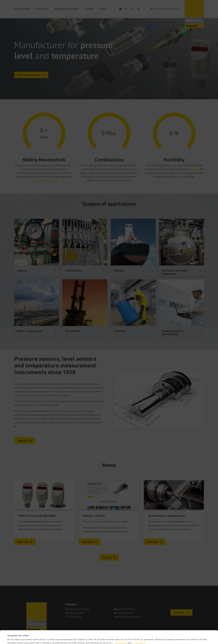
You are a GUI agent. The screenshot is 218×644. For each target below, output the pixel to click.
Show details (107, 639)
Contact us (194, 169)
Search (136, 9)
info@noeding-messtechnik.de (127, 617)
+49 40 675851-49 (126, 613)
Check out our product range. (44, 180)
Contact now (179, 612)
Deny (141, 635)
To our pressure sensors (29, 75)
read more (23, 441)
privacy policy (121, 630)
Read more (23, 542)
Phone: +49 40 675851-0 (167, 9)
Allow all (197, 635)
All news (107, 557)
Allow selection (169, 635)
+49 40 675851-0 (128, 609)
